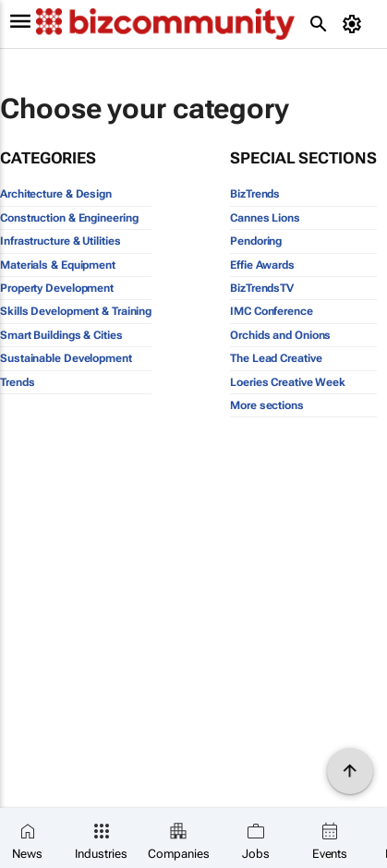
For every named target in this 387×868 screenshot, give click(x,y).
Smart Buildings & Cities (61, 335)
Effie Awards (262, 265)
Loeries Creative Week (288, 382)
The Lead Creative (276, 358)
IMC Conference (272, 311)
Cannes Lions (265, 218)
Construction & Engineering (69, 218)
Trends (17, 382)
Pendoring (256, 241)
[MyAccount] (355, 24)
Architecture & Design (56, 194)
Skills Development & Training (76, 311)
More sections (267, 405)
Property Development (57, 288)
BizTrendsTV (262, 288)
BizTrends (255, 194)
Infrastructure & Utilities (60, 241)
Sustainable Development (66, 358)
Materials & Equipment (58, 265)
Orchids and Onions (280, 335)
